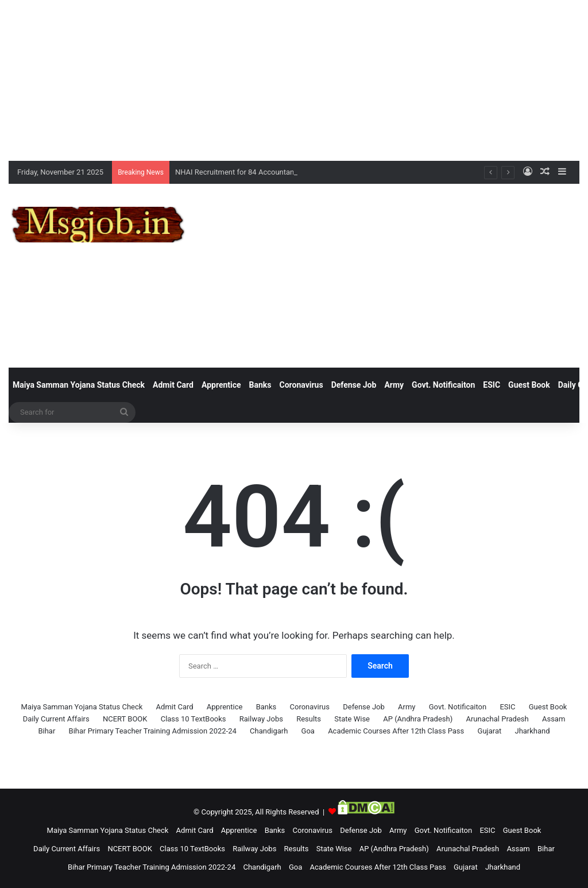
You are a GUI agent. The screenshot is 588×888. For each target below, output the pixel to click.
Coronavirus (301, 385)
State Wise (352, 719)
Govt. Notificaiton (443, 385)
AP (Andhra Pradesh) (418, 719)
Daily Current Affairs (56, 719)
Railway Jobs (261, 719)
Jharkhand (532, 731)
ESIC (492, 385)
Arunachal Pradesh (497, 719)
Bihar (47, 731)
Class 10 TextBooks (194, 719)
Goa (308, 731)
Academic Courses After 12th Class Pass (396, 731)
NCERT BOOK (125, 719)
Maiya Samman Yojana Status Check (79, 385)
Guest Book (529, 385)
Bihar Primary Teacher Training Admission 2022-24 (153, 731)
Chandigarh (269, 731)
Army (394, 385)
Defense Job (354, 385)
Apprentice (221, 385)
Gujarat (490, 731)
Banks (260, 385)
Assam (554, 719)
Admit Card (173, 385)
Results (309, 719)
